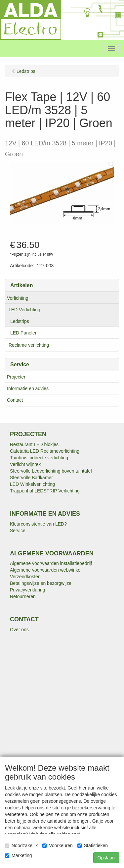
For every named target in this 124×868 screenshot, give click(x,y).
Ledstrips (20, 321)
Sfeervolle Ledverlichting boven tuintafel (51, 471)
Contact (15, 400)
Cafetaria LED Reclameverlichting (45, 451)
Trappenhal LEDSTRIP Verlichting (45, 491)
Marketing (18, 855)
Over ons (19, 630)
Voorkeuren (58, 845)
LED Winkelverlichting (32, 484)
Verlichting (18, 298)
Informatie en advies (28, 388)
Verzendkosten (25, 577)
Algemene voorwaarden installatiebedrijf (51, 563)
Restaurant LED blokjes (34, 444)
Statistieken (93, 845)
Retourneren (23, 596)
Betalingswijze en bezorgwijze (41, 583)
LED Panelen (24, 333)
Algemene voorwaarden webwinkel (46, 570)
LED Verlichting (24, 310)
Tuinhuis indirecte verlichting (39, 458)
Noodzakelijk (21, 845)
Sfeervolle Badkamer (31, 478)
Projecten (17, 377)
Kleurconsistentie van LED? (38, 524)
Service (18, 531)
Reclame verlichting (29, 345)
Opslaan (106, 858)
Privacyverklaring (28, 590)
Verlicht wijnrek (25, 464)
